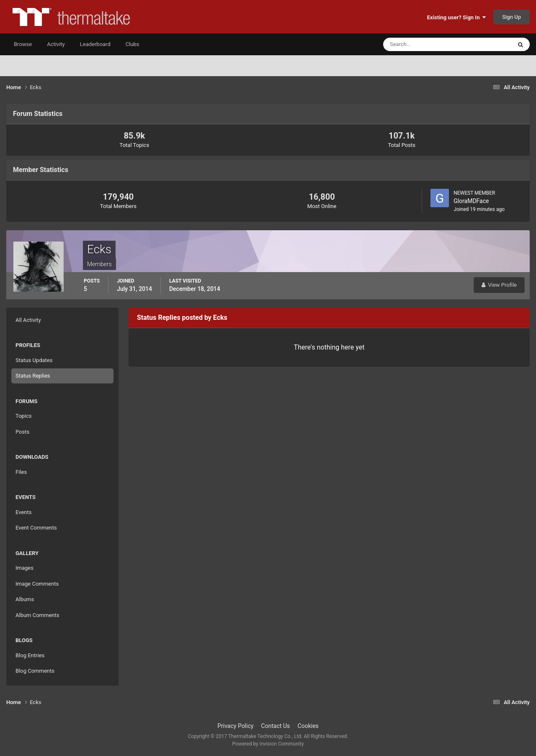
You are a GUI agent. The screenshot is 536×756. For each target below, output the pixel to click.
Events (23, 512)
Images (24, 568)
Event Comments (36, 528)
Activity (56, 44)
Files (21, 472)
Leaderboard (95, 44)
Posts (22, 432)
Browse (23, 44)
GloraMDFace (471, 201)
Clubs (133, 44)
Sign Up (512, 17)
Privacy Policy (235, 726)
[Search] (422, 44)
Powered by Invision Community (268, 744)
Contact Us (276, 726)
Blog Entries (30, 655)
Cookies (308, 726)
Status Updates (34, 360)
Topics (24, 416)
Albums (25, 599)
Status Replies (33, 376)
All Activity (28, 320)
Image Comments (37, 584)
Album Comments (37, 615)
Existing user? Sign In (456, 17)
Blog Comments (35, 671)
